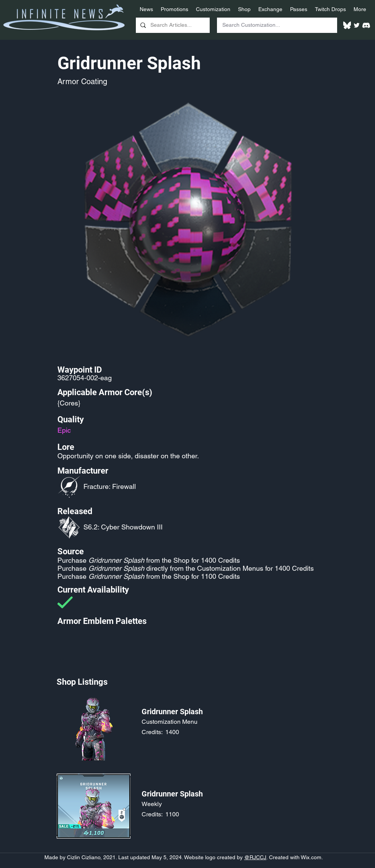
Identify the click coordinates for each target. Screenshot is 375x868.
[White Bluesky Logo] (347, 25)
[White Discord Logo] (366, 25)
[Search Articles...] (172, 25)
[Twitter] (357, 25)
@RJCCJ (255, 857)
